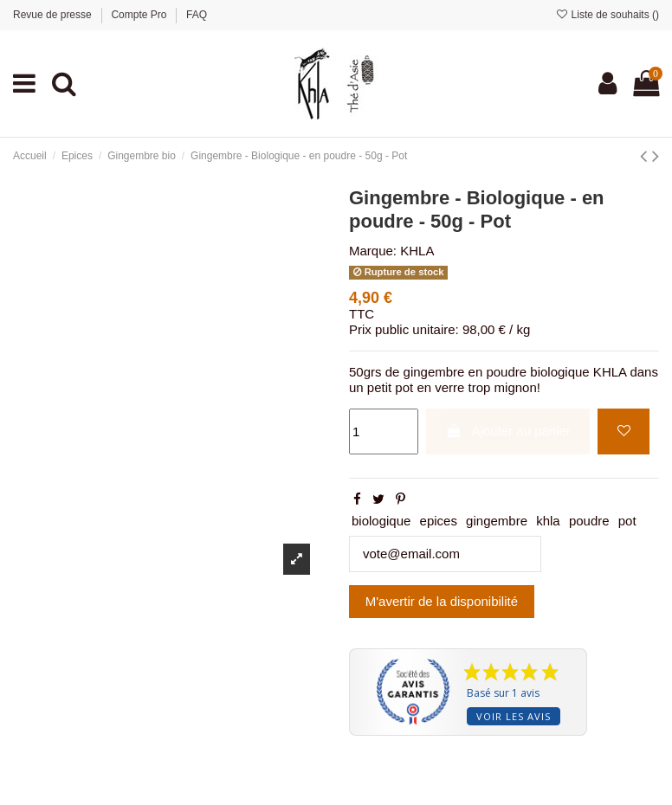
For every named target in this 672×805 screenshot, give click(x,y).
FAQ (197, 15)
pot (627, 521)
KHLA (417, 251)
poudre (589, 521)
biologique (381, 521)
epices (439, 521)
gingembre (497, 521)
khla (548, 521)
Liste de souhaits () (607, 15)
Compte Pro (140, 15)
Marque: (373, 251)
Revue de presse (54, 15)
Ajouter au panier (508, 431)
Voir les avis (514, 716)
